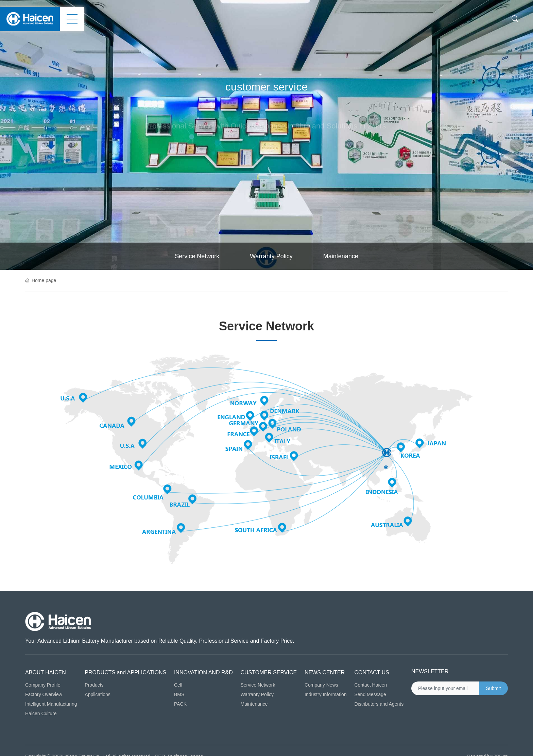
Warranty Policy (271, 256)
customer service (266, 87)
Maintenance (341, 256)
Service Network (197, 256)
